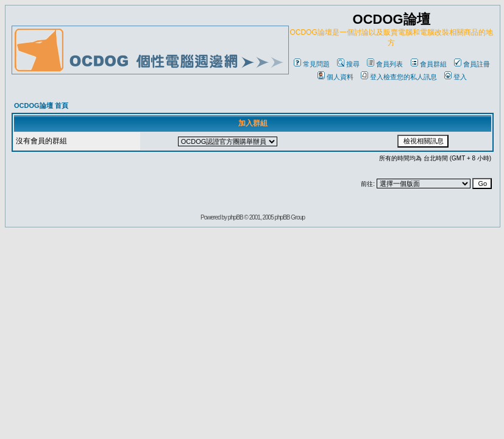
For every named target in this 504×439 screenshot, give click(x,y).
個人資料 (335, 77)
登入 (456, 77)
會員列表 (385, 64)
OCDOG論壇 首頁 (41, 105)
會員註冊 (472, 64)
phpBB (236, 217)
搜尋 (348, 64)
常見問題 (312, 64)
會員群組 (429, 64)
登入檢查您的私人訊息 (399, 77)
